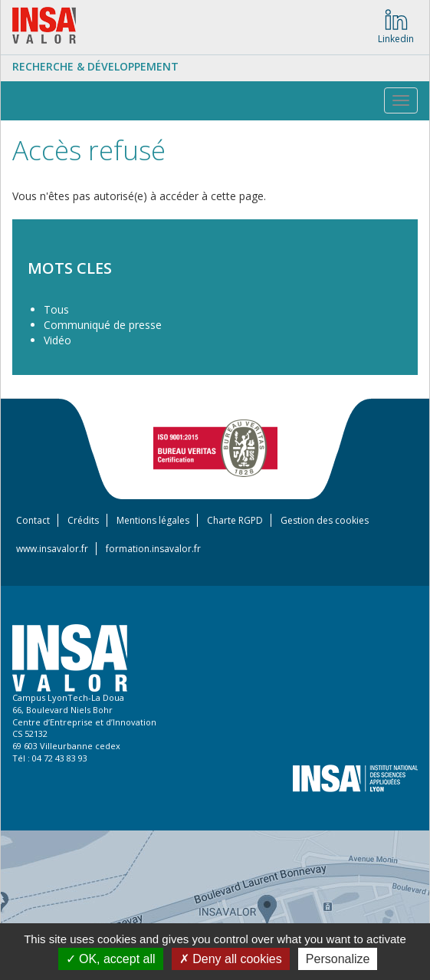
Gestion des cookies (325, 520)
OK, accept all (111, 959)
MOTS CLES (70, 268)
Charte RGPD (235, 520)
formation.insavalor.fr (153, 549)
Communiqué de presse (103, 325)
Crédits (83, 520)
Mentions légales (153, 520)
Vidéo (57, 340)
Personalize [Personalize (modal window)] (338, 959)
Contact (33, 520)
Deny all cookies (231, 959)
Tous (56, 309)
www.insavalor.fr (52, 549)
